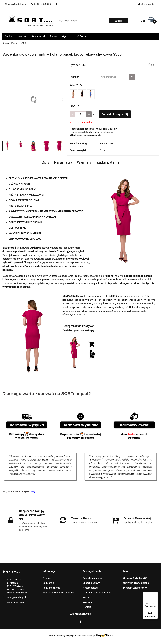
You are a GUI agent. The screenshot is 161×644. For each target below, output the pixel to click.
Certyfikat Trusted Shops (136, 583)
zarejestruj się (94, 135)
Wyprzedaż (39, 36)
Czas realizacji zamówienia (97, 593)
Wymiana (67, 36)
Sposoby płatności (92, 578)
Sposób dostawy (91, 583)
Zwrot (53, 36)
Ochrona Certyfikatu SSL (136, 578)
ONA (9, 36)
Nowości (22, 36)
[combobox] (117, 77)
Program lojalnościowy (82, 129)
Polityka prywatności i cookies (58, 593)
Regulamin (48, 583)
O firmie (82, 36)
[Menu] (156, 594)
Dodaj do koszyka (115, 114)
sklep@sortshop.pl (16, 597)
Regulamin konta (51, 588)
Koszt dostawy (90, 588)
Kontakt (87, 607)
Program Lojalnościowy (135, 588)
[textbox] (115, 77)
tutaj (33, 491)
